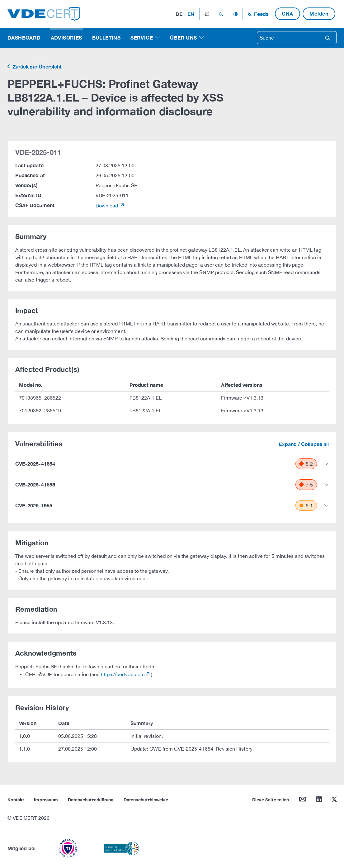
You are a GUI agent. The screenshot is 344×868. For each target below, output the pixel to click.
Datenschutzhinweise (146, 800)
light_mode (207, 14)
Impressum (46, 800)
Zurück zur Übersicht (36, 66)
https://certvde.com (123, 674)
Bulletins (106, 38)
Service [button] (142, 38)
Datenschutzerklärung (91, 800)
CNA (287, 14)
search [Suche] (328, 38)
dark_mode (221, 14)
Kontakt (16, 800)
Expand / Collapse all (304, 444)
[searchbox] (288, 38)
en (191, 14)
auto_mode (235, 14)
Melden (319, 14)
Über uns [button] (183, 38)
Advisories (66, 38)
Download (108, 206)
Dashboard (24, 38)
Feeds (261, 14)
